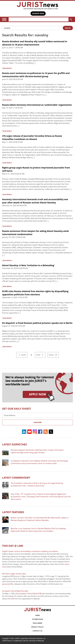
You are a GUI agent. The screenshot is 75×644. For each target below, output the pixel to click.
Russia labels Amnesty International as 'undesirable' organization (37, 105)
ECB (12, 599)
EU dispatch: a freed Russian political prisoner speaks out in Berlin (37, 323)
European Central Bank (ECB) (30, 594)
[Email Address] (37, 415)
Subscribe (37, 422)
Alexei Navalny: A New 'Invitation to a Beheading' (28, 265)
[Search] (39, 19)
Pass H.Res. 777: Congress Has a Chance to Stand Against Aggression (38, 494)
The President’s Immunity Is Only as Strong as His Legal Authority (37, 483)
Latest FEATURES (13, 512)
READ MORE (7, 68)
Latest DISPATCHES (14, 444)
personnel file (8, 584)
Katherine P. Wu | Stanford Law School (29, 486)
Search (70, 19)
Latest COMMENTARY (16, 478)
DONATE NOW (38, 13)
